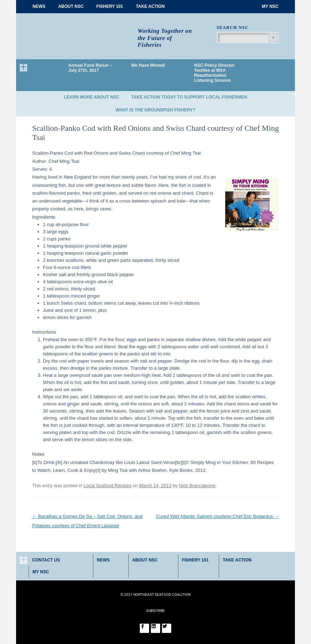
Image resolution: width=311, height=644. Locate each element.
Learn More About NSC (92, 97)
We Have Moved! (148, 65)
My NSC (270, 6)
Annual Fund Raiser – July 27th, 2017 (90, 68)
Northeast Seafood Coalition (80, 31)
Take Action (150, 6)
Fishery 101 (110, 6)
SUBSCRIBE (155, 611)
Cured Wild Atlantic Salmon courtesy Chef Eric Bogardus (218, 516)
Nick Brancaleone (197, 486)
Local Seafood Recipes (108, 486)
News (39, 6)
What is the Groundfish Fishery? (155, 110)
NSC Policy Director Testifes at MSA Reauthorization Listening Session (214, 73)
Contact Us (46, 560)
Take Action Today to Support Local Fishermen (189, 97)
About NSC (71, 6)
